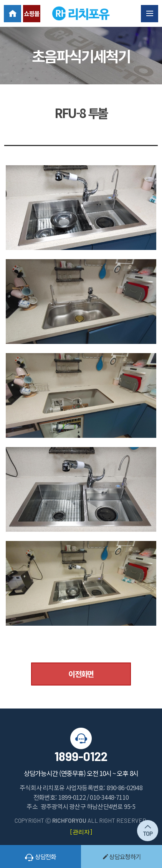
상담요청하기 (122, 856)
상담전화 (40, 856)
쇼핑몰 (32, 13)
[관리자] (81, 832)
